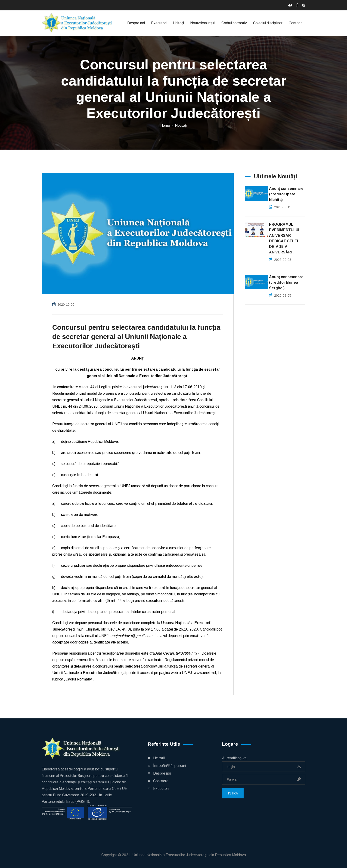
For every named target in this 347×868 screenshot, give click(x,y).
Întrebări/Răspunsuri (169, 766)
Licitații (178, 23)
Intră (233, 793)
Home (165, 125)
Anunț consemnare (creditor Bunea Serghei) (286, 282)
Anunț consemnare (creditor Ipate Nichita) (286, 194)
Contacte (161, 781)
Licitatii (159, 758)
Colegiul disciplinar (268, 23)
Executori (159, 23)
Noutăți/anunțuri (203, 23)
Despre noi (136, 23)
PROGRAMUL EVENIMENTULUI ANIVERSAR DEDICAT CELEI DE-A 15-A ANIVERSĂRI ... (284, 238)
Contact (295, 23)
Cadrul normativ (234, 23)
